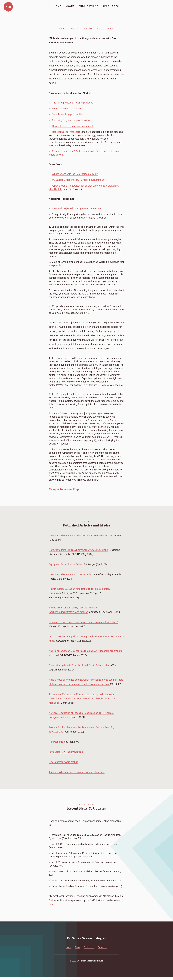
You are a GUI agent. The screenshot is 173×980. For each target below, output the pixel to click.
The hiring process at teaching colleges (73, 103)
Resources (111, 6)
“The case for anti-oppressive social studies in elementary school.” (84, 621)
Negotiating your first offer (66, 132)
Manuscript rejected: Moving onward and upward (78, 207)
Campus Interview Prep (64, 488)
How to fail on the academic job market (73, 126)
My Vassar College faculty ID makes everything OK (79, 179)
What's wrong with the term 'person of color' (75, 173)
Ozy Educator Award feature (64, 765)
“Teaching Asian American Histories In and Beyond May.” (79, 534)
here (51, 908)
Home (58, 6)
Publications (89, 6)
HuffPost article (57, 745)
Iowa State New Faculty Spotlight (66, 755)
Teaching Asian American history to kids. (71, 573)
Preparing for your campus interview (71, 120)
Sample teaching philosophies (68, 114)
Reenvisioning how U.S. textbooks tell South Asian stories (79, 664)
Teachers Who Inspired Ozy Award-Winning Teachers (77, 775)
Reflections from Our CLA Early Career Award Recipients (79, 549)
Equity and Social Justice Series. (67, 563)
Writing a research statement (67, 108)
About (70, 6)
